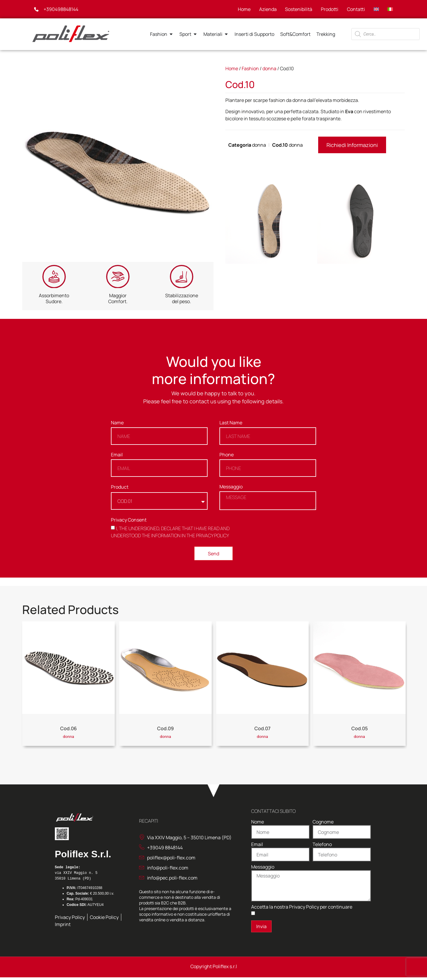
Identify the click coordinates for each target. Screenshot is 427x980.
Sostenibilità (297, 9)
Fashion (250, 68)
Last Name (231, 426)
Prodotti (329, 9)
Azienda (266, 9)
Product (120, 490)
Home (242, 9)
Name (117, 426)
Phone (227, 458)
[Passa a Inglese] (376, 9)
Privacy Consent (129, 523)
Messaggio (231, 490)
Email (117, 458)
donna (269, 68)
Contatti (355, 9)
